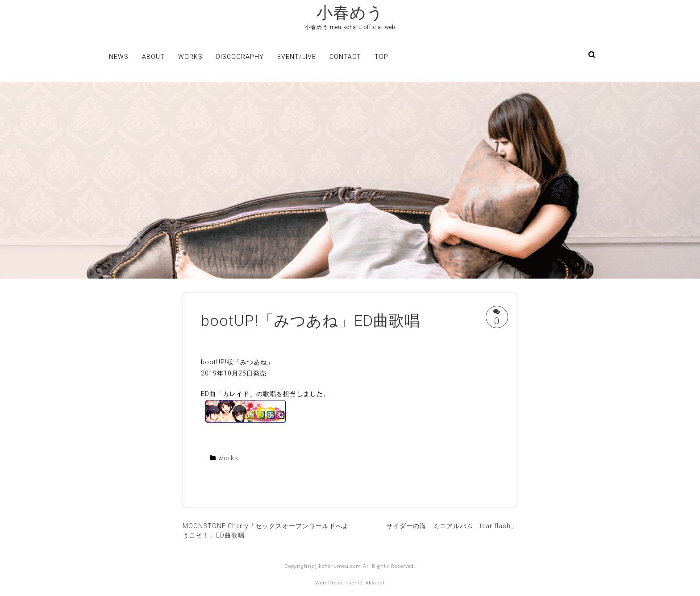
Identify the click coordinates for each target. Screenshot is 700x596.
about (153, 57)
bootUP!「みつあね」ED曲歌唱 (310, 321)
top (381, 57)
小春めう (350, 13)
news (119, 57)
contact (345, 57)
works (190, 57)
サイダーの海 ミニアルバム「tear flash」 (452, 526)
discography (240, 57)
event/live (297, 57)
